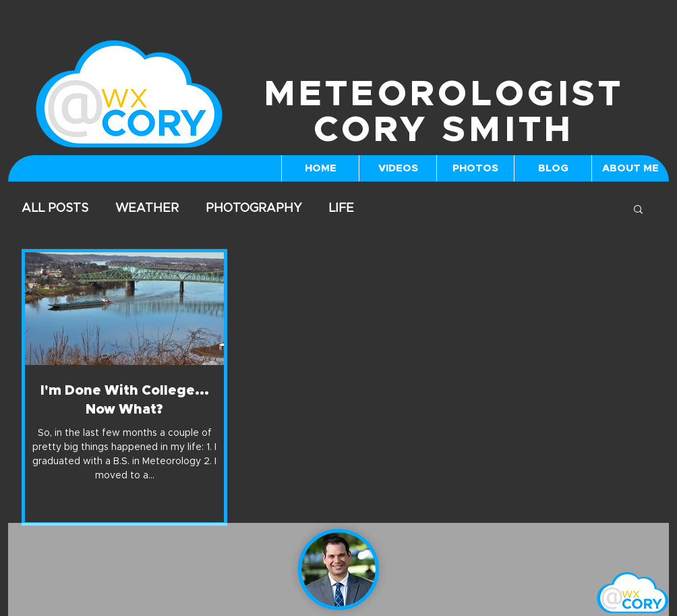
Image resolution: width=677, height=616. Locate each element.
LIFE (341, 208)
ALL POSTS (55, 208)
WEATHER (147, 208)
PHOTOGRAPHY (254, 208)
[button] (638, 210)
